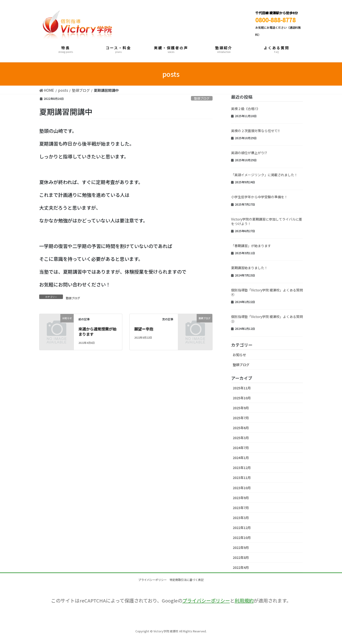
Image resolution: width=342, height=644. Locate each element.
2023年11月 (242, 478)
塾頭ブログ (202, 98)
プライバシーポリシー (151, 580)
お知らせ (239, 355)
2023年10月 (242, 488)
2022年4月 (241, 567)
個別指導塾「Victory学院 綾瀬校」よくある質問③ (267, 319)
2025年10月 (242, 398)
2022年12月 (242, 528)
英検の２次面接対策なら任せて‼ (255, 131)
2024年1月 (241, 458)
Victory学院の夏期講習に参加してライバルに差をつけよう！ (267, 221)
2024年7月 (241, 448)
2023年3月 (241, 518)
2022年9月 (241, 547)
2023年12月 (242, 468)
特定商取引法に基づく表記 (188, 580)
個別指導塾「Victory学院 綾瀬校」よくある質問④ (267, 292)
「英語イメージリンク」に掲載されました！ (264, 175)
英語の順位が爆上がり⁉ (249, 153)
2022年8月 (241, 557)
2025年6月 (241, 428)
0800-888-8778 (275, 20)
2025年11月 (242, 388)
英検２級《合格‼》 (245, 109)
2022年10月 (242, 538)
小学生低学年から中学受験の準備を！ (259, 197)
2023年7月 (241, 508)
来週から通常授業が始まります (97, 331)
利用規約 (244, 600)
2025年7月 (241, 418)
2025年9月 (241, 408)
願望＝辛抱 (144, 329)
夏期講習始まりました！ (249, 268)
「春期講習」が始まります (251, 246)
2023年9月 (241, 498)
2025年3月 (241, 438)
